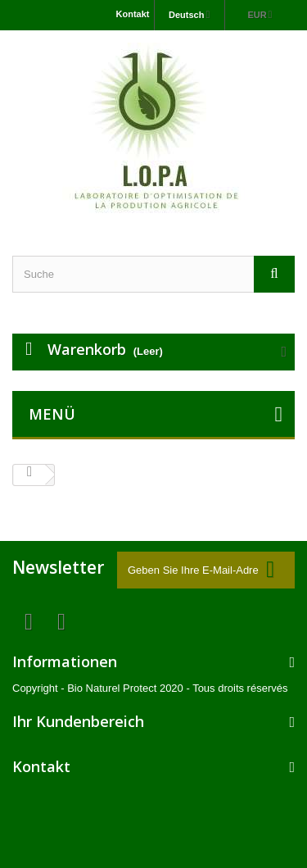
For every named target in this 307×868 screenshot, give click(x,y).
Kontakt (133, 14)
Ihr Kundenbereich (78, 721)
